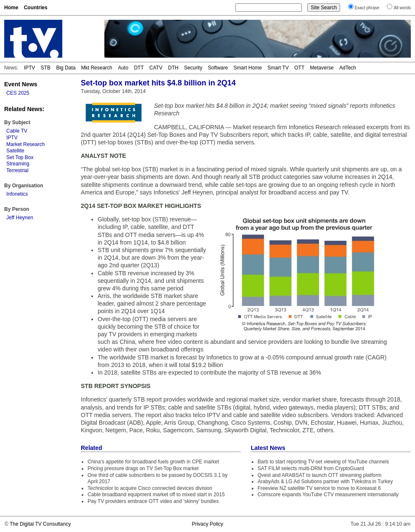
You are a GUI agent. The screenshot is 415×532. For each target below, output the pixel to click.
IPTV (30, 68)
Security (193, 68)
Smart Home (248, 68)
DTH (173, 68)
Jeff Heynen (20, 218)
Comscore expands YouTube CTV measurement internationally (328, 495)
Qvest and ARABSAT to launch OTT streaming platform (319, 475)
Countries (36, 8)
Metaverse (322, 68)
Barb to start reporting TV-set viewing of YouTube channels (323, 462)
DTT (139, 68)
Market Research (25, 144)
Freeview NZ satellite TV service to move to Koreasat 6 (319, 488)
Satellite (15, 151)
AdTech (348, 68)
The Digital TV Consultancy (40, 524)
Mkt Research (97, 68)
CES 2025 (18, 93)
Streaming (18, 164)
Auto (123, 68)
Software (218, 68)
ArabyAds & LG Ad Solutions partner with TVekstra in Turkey (325, 481)
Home (11, 8)
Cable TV (17, 131)
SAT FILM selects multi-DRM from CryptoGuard (311, 468)
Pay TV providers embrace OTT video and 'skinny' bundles (153, 501)
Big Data (66, 68)
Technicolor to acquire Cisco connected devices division (150, 488)
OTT (299, 68)
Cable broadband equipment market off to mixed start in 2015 (156, 495)
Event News (21, 84)
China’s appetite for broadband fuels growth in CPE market (153, 462)
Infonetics (17, 194)
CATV (156, 68)
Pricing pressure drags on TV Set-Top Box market (143, 468)
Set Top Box (20, 157)
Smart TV (278, 68)
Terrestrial (17, 170)
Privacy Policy (208, 524)
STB (46, 68)
